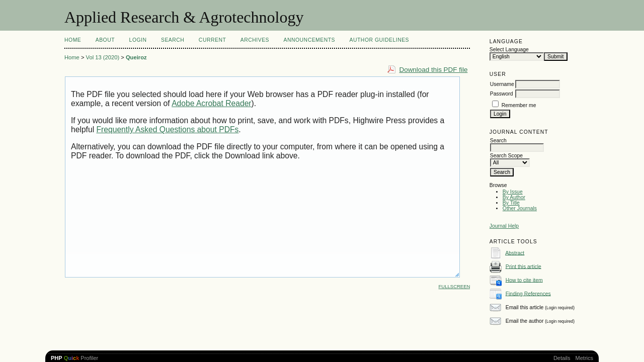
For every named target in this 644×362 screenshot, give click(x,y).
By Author (514, 197)
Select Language (509, 50)
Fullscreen (455, 286)
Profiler (74, 358)
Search (173, 40)
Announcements (309, 40)
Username (502, 84)
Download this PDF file (433, 70)
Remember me (519, 105)
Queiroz (136, 57)
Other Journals (520, 208)
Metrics (584, 358)
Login (138, 40)
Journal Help (504, 226)
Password (502, 94)
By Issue (513, 192)
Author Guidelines (380, 40)
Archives (255, 40)
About (105, 40)
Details (562, 358)
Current (212, 40)
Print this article (524, 266)
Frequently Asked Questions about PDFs (168, 129)
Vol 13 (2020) (103, 57)
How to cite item (524, 280)
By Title (511, 203)
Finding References (528, 293)
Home (73, 40)
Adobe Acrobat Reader (211, 103)
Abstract (515, 253)
